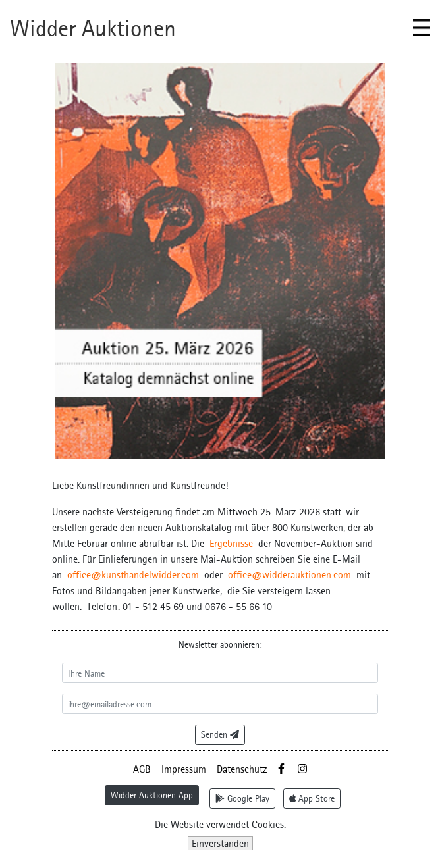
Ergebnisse (231, 543)
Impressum (184, 769)
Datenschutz (242, 769)
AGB (142, 769)
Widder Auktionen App (152, 795)
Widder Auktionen (93, 28)
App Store (312, 798)
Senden (220, 734)
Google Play (242, 798)
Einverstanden (220, 843)
